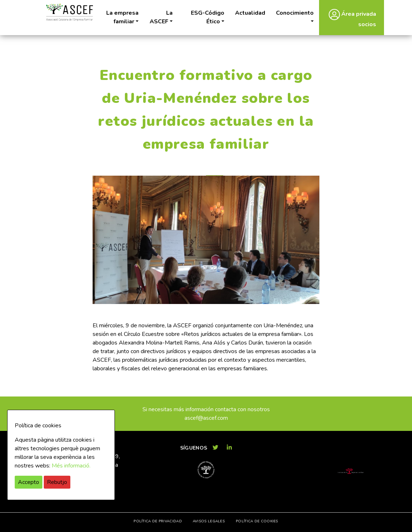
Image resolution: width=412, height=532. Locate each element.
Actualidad (250, 13)
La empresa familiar (122, 17)
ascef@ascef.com (206, 418)
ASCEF (69, 12)
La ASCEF (161, 17)
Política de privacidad (158, 521)
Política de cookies (257, 521)
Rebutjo (57, 482)
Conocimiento (295, 13)
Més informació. (71, 466)
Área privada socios (352, 18)
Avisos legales (209, 521)
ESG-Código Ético (208, 17)
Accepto (29, 482)
